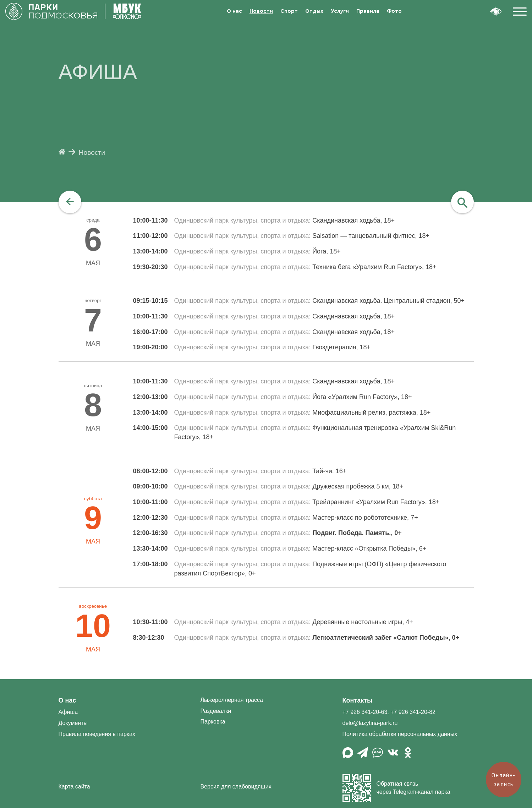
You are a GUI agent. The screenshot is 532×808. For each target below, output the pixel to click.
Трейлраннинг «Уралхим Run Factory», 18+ (376, 502)
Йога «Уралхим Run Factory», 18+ (362, 397)
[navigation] (70, 202)
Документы (73, 723)
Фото (394, 11)
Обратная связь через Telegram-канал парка (396, 788)
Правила (368, 11)
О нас (234, 11)
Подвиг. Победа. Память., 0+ (357, 533)
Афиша (68, 712)
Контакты (358, 700)
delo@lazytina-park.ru (370, 723)
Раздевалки (216, 711)
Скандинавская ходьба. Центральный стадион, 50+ (388, 301)
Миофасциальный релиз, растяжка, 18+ (371, 413)
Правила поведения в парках (97, 734)
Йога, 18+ (327, 251)
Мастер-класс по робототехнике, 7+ (365, 518)
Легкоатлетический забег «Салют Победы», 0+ (386, 638)
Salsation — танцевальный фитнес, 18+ (371, 236)
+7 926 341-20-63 (365, 712)
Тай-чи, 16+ (329, 471)
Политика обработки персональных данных (400, 734)
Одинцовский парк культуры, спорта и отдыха (242, 220)
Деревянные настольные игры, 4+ (363, 622)
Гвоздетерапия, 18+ (341, 347)
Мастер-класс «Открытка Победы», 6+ (369, 548)
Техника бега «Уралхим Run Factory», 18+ (374, 267)
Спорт (289, 11)
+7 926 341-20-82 (413, 712)
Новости (261, 11)
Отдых (314, 11)
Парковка (213, 722)
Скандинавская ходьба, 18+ (353, 220)
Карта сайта (74, 787)
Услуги (340, 11)
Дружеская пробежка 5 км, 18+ (358, 486)
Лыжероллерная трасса (232, 700)
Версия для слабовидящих (236, 787)
